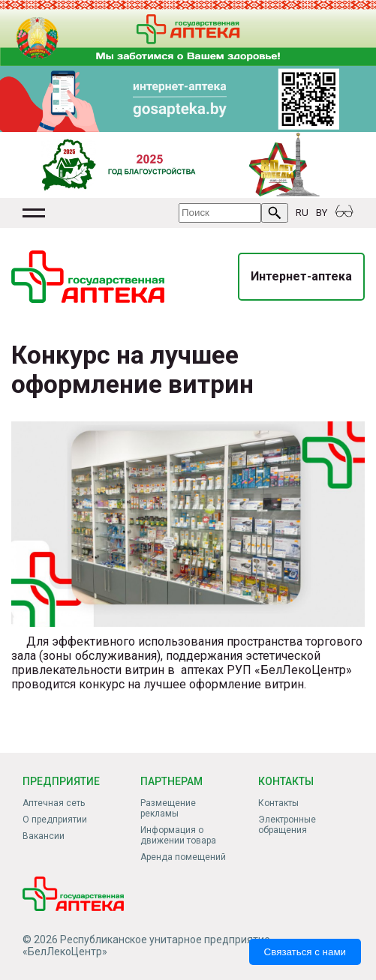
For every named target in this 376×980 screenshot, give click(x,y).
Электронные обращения (287, 825)
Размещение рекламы (168, 808)
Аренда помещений (183, 857)
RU (302, 213)
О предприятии (55, 820)
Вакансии (44, 836)
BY (322, 213)
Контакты (278, 803)
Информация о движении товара (178, 835)
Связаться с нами (305, 952)
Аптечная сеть (54, 803)
